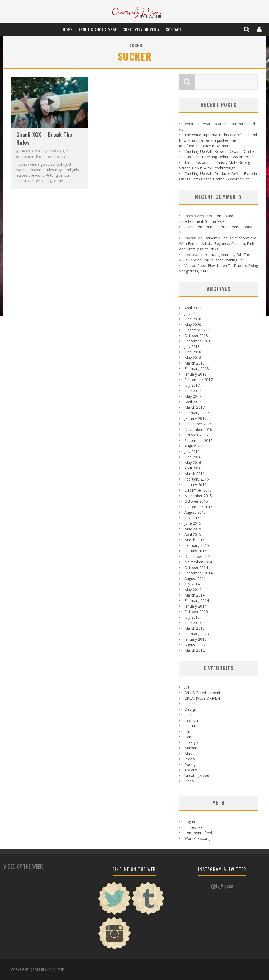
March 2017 (195, 407)
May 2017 (193, 396)
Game (190, 737)
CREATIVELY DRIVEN (139, 29)
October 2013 (196, 612)
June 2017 (193, 391)
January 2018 (195, 374)
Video (189, 781)
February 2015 (197, 545)
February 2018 (197, 369)
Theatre (191, 770)
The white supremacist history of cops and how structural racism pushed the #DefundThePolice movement (218, 140)
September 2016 (198, 440)
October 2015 (196, 501)
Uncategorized (197, 776)
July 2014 (192, 584)
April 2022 (193, 308)
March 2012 (195, 650)
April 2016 (193, 468)
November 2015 (198, 496)
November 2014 (198, 562)
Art (187, 687)
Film (188, 731)
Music (40, 156)
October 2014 (196, 567)
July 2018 (192, 347)
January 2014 (195, 606)
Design (190, 709)
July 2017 (192, 385)
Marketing (193, 748)
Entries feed (195, 827)
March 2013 (195, 628)
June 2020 (193, 319)
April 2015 (193, 534)
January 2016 (195, 485)
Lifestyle (192, 742)
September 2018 (198, 341)
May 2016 (193, 463)
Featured (28, 156)
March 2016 (195, 474)
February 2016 (197, 479)
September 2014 (198, 573)
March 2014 (195, 595)
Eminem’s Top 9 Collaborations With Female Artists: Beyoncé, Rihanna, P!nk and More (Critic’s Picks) (218, 243)
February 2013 (197, 634)
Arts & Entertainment (202, 693)
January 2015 (195, 551)
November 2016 (198, 429)
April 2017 (193, 402)
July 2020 (192, 313)
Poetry (190, 764)
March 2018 (195, 363)
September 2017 (198, 380)
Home (68, 29)
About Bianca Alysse (98, 29)
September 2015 (198, 507)
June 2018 (193, 352)
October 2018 (196, 335)
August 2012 (195, 645)
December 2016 (198, 424)
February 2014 (197, 601)
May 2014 (193, 590)
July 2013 (192, 617)
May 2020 (193, 324)
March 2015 (195, 540)
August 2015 (195, 512)
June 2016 (193, 457)
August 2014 (195, 579)
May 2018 (193, 358)
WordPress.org (197, 838)
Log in (190, 822)
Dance (190, 704)
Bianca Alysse (31, 151)
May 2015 (193, 529)
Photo (190, 759)
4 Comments (61, 156)
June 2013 (193, 623)
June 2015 (193, 523)
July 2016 (192, 451)
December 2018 (198, 330)
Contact (174, 29)
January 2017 (195, 418)
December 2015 (198, 490)
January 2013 (195, 639)
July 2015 (192, 518)
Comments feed (198, 833)
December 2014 (198, 556)
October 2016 (196, 435)
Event (189, 715)
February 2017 (197, 413)
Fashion (191, 720)
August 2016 (195, 446)
